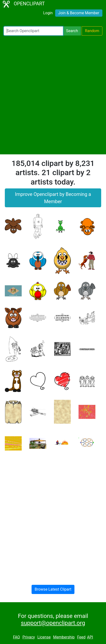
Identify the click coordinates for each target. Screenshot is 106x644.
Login (48, 13)
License (44, 637)
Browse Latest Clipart (53, 589)
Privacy (29, 637)
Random (92, 31)
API (90, 637)
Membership (64, 637)
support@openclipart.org (53, 623)
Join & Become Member (79, 13)
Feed (81, 637)
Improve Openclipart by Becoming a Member (53, 198)
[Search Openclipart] (33, 31)
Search (72, 31)
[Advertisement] (53, 95)
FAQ (17, 637)
